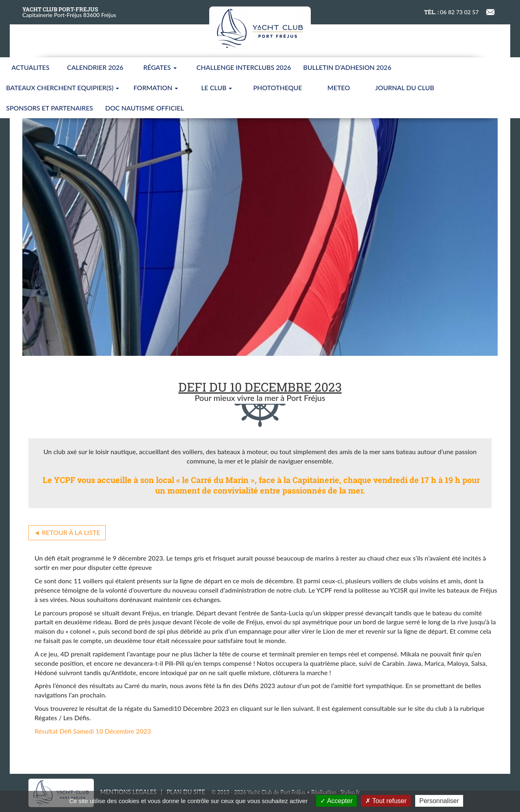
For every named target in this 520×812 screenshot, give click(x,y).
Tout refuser (386, 801)
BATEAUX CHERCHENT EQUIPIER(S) (63, 88)
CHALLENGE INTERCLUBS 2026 (244, 67)
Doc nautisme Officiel (144, 108)
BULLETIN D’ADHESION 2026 (347, 67)
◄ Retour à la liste (67, 532)
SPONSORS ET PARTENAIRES (50, 108)
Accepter (336, 801)
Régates (160, 67)
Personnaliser (439, 801)
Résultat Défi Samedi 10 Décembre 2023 (93, 731)
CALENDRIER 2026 (95, 67)
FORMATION (156, 88)
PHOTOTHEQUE (277, 88)
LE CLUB (217, 88)
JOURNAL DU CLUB (405, 88)
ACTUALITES (30, 67)
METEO (339, 88)
